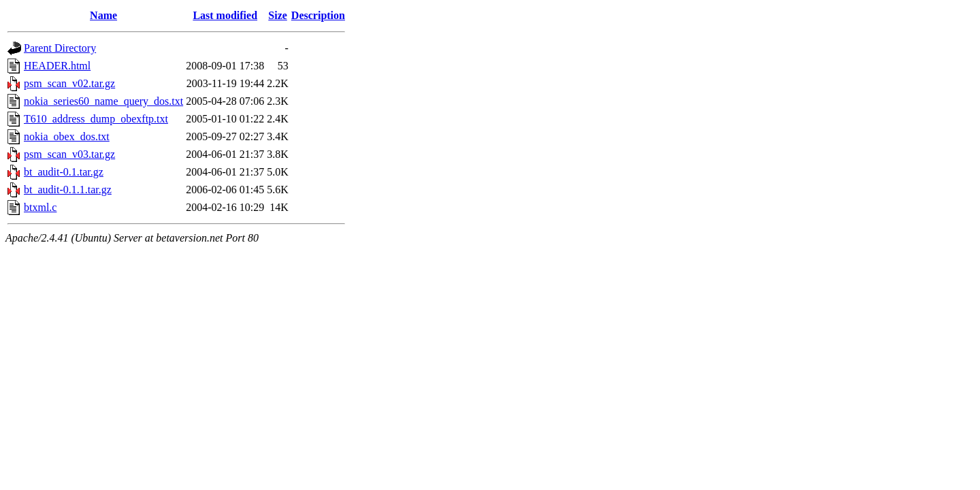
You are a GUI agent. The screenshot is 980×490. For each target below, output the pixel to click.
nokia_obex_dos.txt (67, 136)
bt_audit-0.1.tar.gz (64, 172)
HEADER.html (57, 66)
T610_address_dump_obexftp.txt (96, 119)
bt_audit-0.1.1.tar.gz (68, 190)
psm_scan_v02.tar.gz (69, 83)
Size (278, 15)
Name (103, 15)
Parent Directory (60, 48)
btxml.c (40, 207)
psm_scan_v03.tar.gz (69, 154)
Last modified (225, 15)
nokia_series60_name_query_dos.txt (103, 101)
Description (318, 15)
